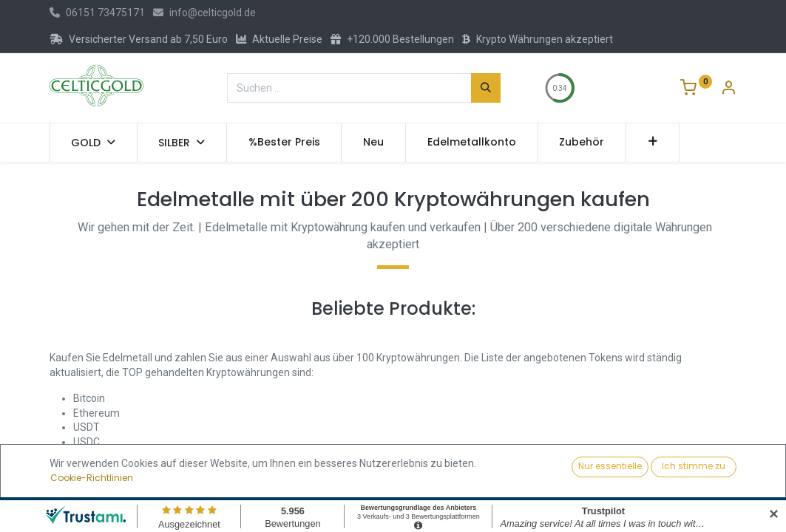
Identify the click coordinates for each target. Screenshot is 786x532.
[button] (653, 143)
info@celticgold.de (204, 13)
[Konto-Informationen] (728, 89)
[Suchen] (486, 88)
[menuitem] (284, 143)
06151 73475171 (97, 13)
